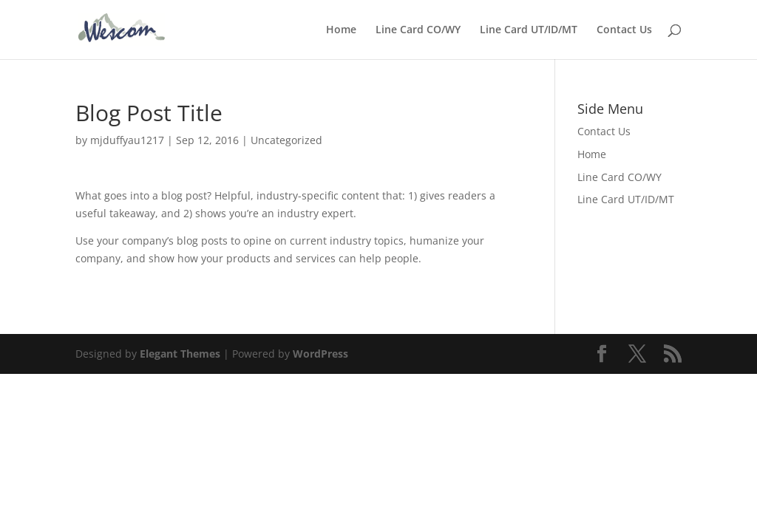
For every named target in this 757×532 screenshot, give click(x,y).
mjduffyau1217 (127, 140)
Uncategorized (286, 140)
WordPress (320, 354)
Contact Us (624, 30)
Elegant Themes (180, 354)
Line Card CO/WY (418, 30)
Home (341, 30)
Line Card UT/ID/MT (529, 30)
